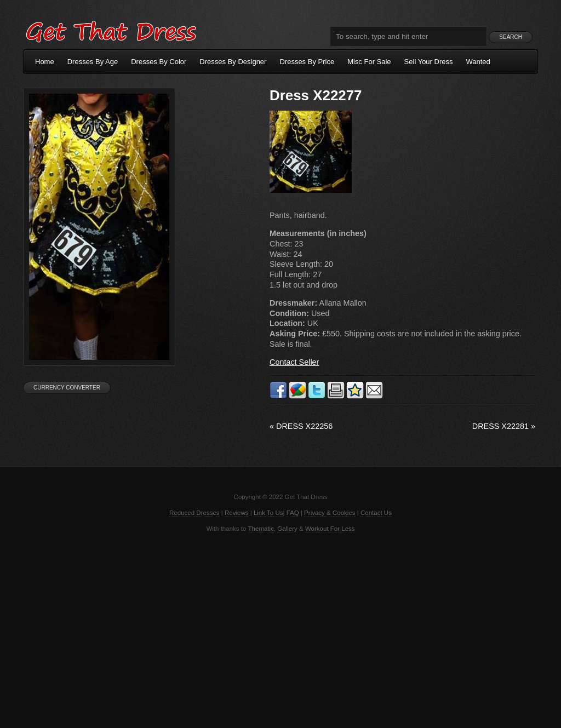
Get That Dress (111, 30)
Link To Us (268, 513)
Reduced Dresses (194, 513)
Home (45, 62)
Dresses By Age (93, 62)
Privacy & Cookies (330, 513)
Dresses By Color (159, 62)
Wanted (478, 62)
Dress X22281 (504, 426)
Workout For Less (330, 529)
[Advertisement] (280, 629)
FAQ (293, 513)
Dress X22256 (301, 426)
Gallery (287, 529)
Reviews (237, 513)
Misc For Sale (369, 62)
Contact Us (376, 513)
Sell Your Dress (429, 62)
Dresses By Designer (233, 62)
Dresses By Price (307, 62)
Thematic (261, 529)
